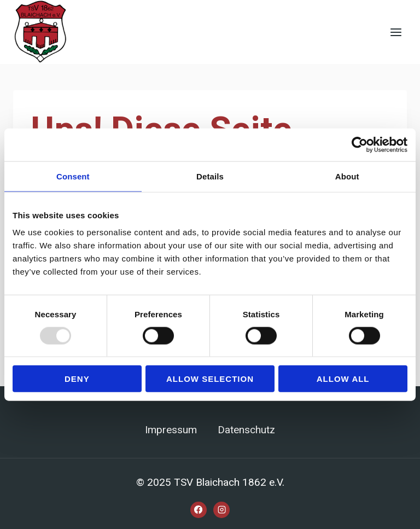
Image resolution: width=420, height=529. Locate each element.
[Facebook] (199, 510)
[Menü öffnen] (396, 32)
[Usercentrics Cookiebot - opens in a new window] (360, 144)
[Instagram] (221, 510)
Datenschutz (246, 430)
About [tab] (347, 176)
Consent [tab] (73, 176)
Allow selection (210, 379)
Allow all (343, 379)
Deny (77, 379)
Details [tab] (210, 176)
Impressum (171, 430)
